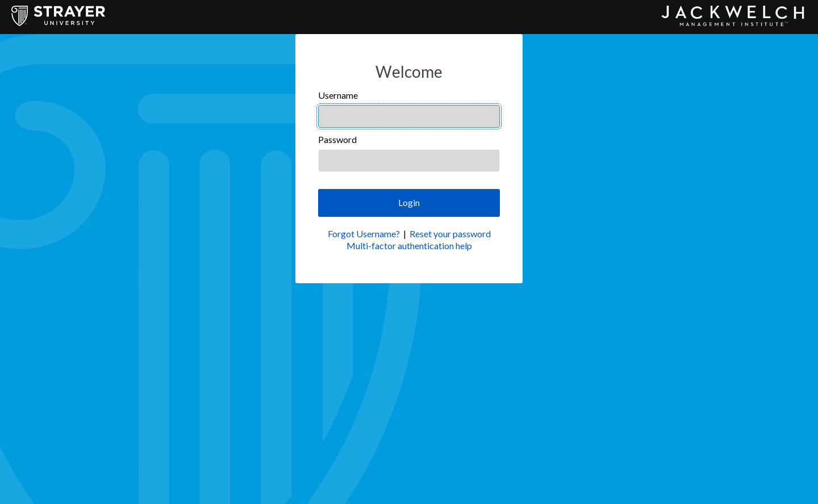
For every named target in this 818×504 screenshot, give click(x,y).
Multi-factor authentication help (409, 245)
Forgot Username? (364, 234)
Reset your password (450, 234)
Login (409, 202)
